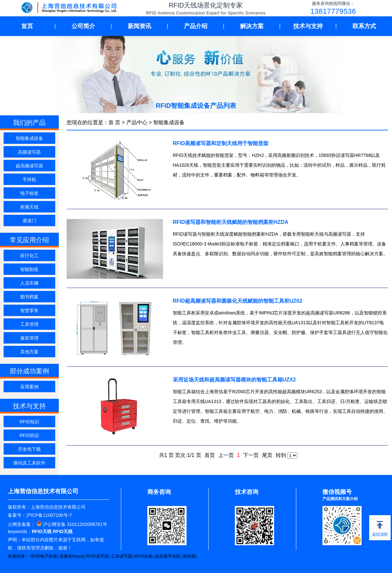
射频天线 (29, 207)
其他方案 (29, 352)
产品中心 (137, 122)
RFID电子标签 (44, 556)
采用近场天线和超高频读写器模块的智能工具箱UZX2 (234, 380)
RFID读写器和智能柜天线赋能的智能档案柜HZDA (231, 222)
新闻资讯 (139, 26)
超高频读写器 (29, 166)
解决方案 (252, 26)
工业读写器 (121, 556)
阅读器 (189, 556)
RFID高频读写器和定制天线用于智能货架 (221, 143)
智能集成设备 (29, 138)
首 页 (114, 122)
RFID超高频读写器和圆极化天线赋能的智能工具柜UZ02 (237, 301)
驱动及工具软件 (29, 463)
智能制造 (29, 269)
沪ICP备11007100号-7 (49, 515)
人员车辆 (29, 283)
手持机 (29, 179)
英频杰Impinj (72, 556)
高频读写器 (29, 152)
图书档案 (29, 297)
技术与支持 (308, 26)
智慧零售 (29, 311)
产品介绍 (196, 26)
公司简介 (83, 26)
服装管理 (29, 338)
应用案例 (29, 387)
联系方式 (364, 26)
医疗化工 (29, 256)
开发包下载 (29, 449)
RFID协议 (30, 435)
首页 (27, 26)
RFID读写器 (97, 556)
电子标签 (29, 193)
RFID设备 (143, 556)
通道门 (29, 221)
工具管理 (29, 324)
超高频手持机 (168, 556)
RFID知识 (30, 422)
